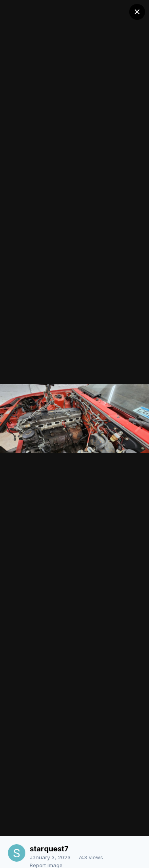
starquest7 (49, 849)
